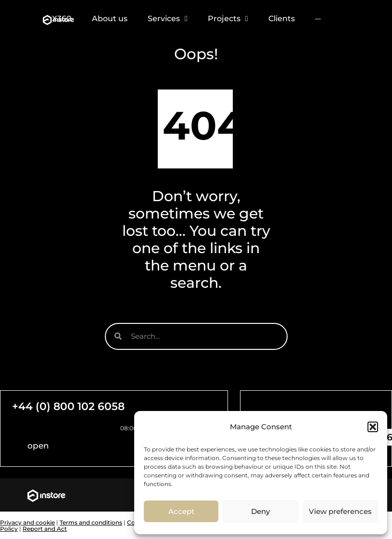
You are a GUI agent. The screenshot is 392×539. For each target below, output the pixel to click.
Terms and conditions (91, 522)
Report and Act (45, 529)
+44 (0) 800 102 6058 (68, 406)
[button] (373, 427)
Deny (260, 511)
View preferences (340, 511)
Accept (181, 511)
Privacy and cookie (27, 522)
